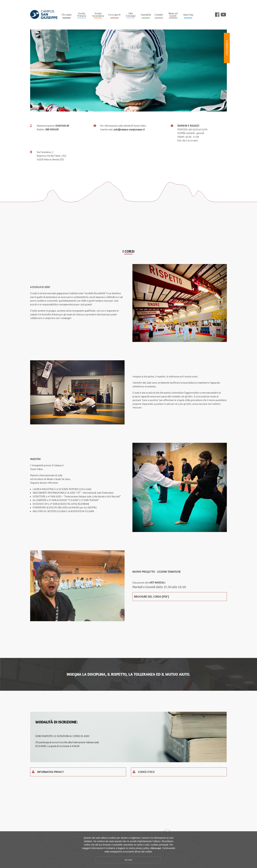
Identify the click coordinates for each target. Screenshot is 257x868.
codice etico (144, 772)
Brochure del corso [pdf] (151, 597)
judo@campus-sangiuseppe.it (129, 130)
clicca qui (156, 849)
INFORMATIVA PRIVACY (48, 772)
